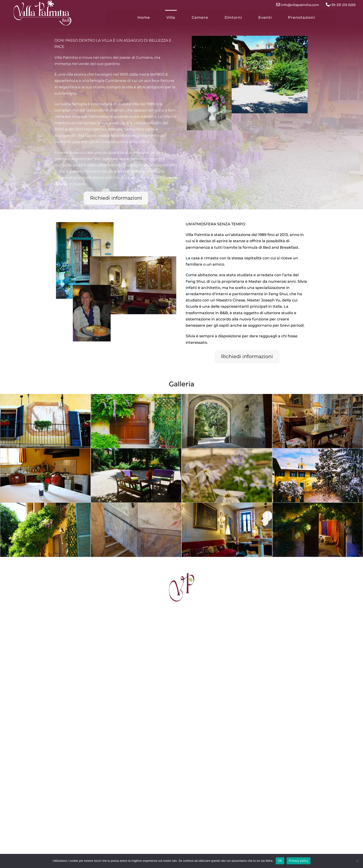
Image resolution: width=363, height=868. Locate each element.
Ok (280, 861)
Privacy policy (299, 861)
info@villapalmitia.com (295, 5)
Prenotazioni (301, 17)
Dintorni (233, 17)
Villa (171, 17)
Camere (200, 17)
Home (144, 17)
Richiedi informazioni (116, 198)
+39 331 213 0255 (338, 5)
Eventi (265, 17)
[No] (357, 861)
